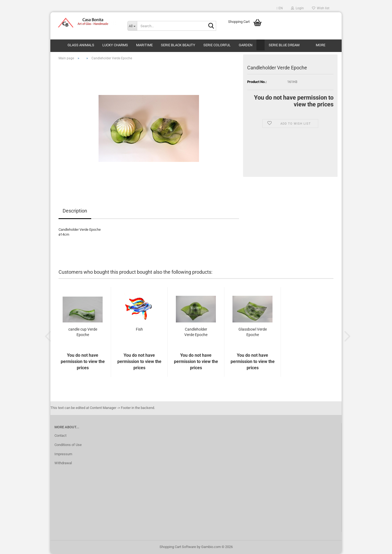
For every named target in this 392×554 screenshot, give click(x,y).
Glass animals (81, 45)
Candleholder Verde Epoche (196, 332)
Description (75, 211)
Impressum (63, 454)
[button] (280, 8)
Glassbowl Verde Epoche (253, 332)
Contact (60, 435)
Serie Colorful (217, 45)
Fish (139, 329)
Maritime (144, 45)
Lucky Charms (115, 45)
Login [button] (297, 8)
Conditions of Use (68, 445)
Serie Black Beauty (178, 45)
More (321, 45)
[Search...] (132, 26)
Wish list (321, 8)
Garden (246, 45)
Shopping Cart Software (178, 547)
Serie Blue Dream (284, 45)
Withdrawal (63, 463)
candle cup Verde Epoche (83, 332)
